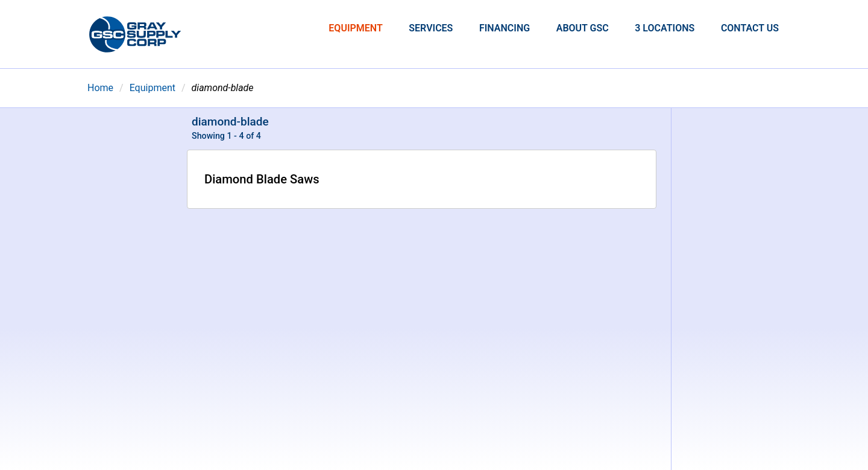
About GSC (583, 28)
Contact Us (750, 28)
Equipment (355, 28)
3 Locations (665, 28)
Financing (505, 28)
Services (431, 28)
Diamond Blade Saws (262, 179)
